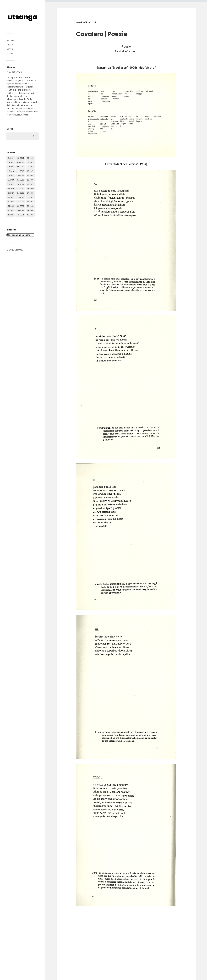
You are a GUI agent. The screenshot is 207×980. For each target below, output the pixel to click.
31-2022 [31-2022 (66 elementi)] (11, 202)
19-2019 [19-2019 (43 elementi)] (11, 184)
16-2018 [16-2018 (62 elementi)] (11, 180)
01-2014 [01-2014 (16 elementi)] (11, 158)
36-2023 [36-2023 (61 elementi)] (30, 206)
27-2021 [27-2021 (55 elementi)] (30, 193)
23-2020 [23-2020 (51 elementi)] (21, 189)
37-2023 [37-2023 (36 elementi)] (11, 210)
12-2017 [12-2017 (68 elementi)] (30, 171)
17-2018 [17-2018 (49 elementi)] (21, 180)
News (10, 49)
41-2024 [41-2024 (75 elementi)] (21, 215)
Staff (10, 45)
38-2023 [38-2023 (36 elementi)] (21, 210)
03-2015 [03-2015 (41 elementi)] (30, 158)
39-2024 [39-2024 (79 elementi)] (30, 210)
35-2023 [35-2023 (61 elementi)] (21, 206)
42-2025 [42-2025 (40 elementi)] (30, 215)
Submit (11, 53)
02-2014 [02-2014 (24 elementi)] (21, 158)
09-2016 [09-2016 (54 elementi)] (30, 167)
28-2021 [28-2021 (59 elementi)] (11, 197)
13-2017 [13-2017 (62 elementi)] (11, 175)
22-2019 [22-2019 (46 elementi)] (11, 189)
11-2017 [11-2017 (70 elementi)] (21, 171)
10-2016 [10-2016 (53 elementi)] (11, 171)
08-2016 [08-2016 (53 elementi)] (21, 167)
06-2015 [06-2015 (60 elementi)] (30, 162)
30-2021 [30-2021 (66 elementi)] (30, 197)
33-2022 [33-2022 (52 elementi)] (30, 202)
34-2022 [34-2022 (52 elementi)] (11, 206)
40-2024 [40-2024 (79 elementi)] (11, 215)
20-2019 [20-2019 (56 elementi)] (21, 184)
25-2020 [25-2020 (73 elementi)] (11, 193)
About (11, 40)
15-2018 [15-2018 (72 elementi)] (30, 175)
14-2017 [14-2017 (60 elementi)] (21, 175)
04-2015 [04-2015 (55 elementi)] (11, 162)
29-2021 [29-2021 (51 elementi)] (21, 197)
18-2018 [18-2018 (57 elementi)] (30, 180)
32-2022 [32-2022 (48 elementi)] (21, 202)
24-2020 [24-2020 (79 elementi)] (30, 189)
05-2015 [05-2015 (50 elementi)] (21, 162)
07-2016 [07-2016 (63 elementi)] (11, 167)
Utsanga (18, 250)
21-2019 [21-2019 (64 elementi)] (30, 184)
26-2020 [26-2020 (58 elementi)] (21, 193)
